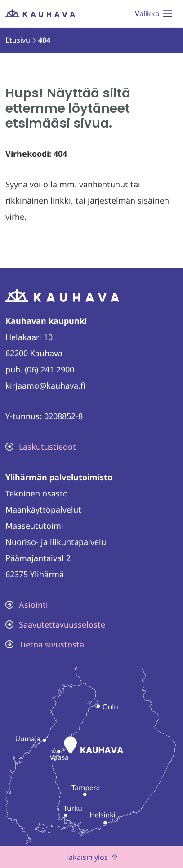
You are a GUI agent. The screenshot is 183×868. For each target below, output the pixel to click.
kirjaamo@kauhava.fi (45, 385)
